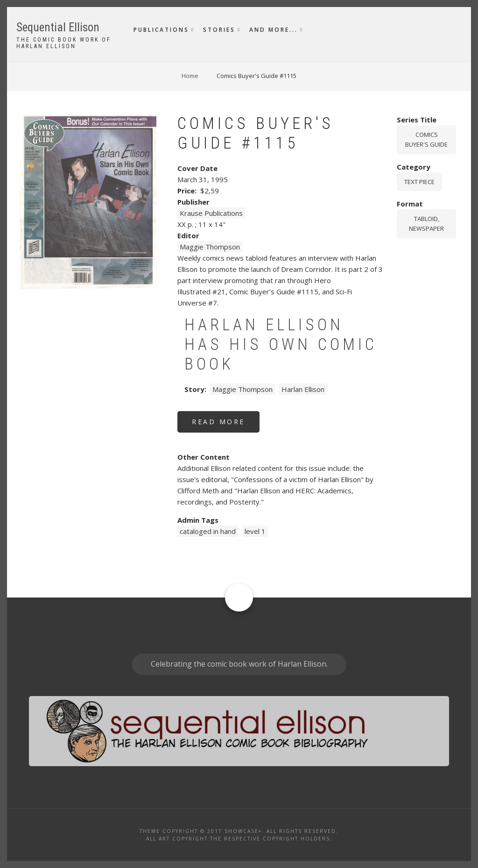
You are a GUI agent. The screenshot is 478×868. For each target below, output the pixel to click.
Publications (161, 30)
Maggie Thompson (210, 247)
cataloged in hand (208, 531)
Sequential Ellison (58, 27)
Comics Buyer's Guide (426, 139)
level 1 (255, 531)
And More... (274, 30)
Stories (219, 30)
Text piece (419, 182)
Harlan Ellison (303, 389)
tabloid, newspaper (426, 224)
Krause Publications (211, 213)
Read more (226, 425)
